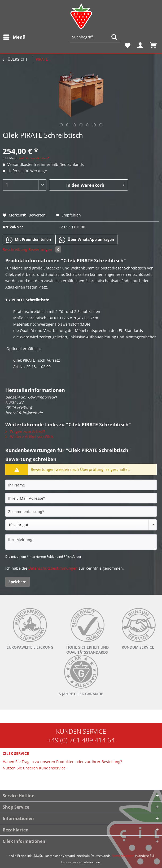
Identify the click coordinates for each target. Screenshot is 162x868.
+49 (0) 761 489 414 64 (81, 740)
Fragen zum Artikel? (25, 431)
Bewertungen (45, 249)
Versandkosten (123, 856)
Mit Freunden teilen (29, 240)
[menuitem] (14, 37)
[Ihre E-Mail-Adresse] (81, 498)
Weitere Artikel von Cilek (29, 437)
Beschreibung (15, 249)
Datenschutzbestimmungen (53, 568)
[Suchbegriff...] (95, 37)
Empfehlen (68, 215)
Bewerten (34, 215)
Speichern (17, 582)
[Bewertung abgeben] (81, 525)
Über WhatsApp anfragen (86, 240)
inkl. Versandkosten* (34, 158)
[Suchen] (114, 37)
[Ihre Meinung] (81, 542)
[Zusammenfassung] (81, 511)
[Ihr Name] (81, 485)
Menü (14, 36)
